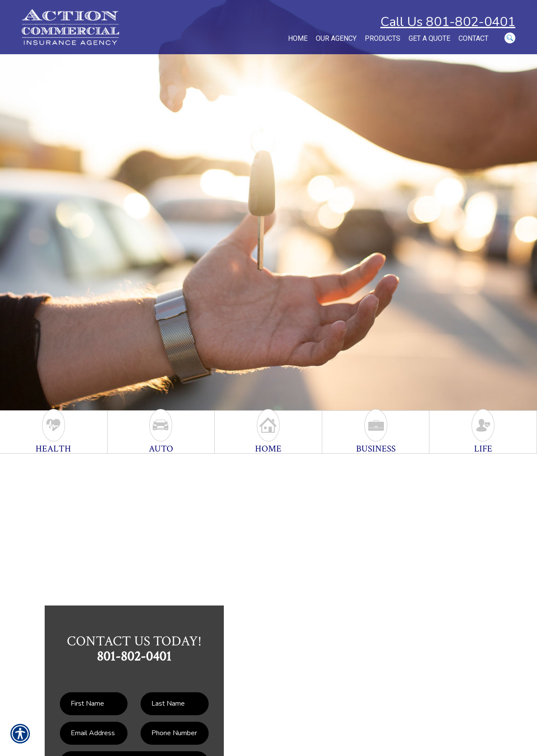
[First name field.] (94, 704)
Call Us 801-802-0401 (448, 22)
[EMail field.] (94, 733)
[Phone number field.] (174, 733)
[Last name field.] (174, 704)
